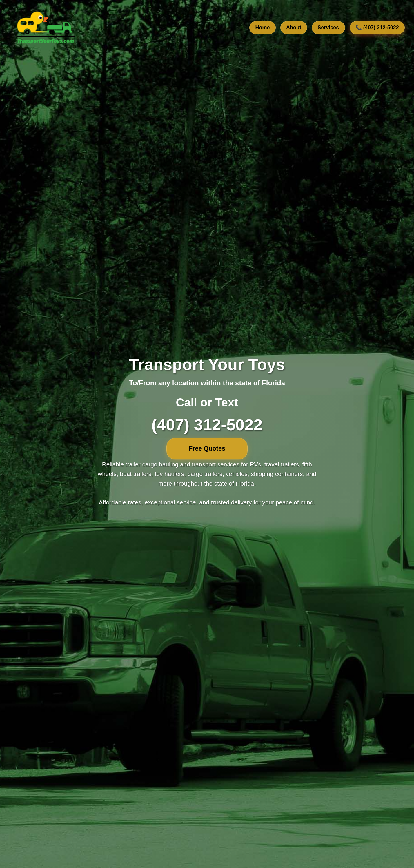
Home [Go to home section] (263, 28)
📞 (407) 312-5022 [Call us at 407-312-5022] (377, 28)
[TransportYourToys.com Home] (45, 28)
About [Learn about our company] (294, 28)
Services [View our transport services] (328, 28)
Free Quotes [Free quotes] (207, 448)
